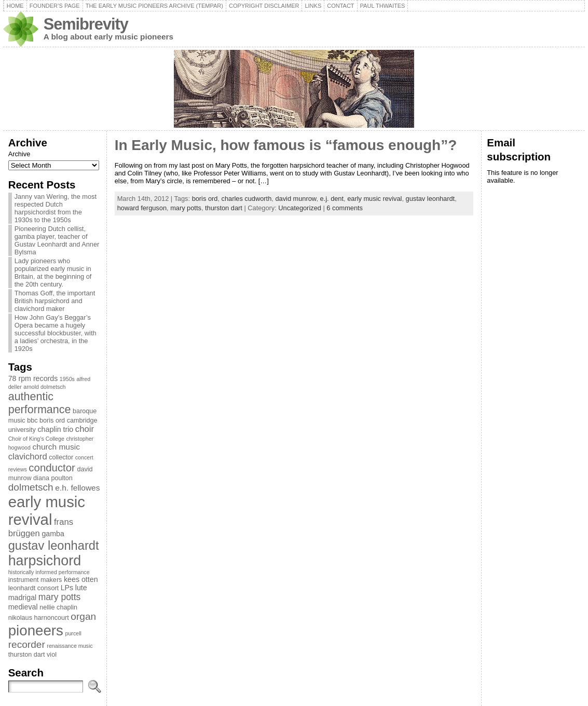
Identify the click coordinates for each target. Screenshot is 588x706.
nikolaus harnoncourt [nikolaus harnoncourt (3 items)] (39, 618)
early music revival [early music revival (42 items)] (47, 511)
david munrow (296, 199)
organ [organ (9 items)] (83, 616)
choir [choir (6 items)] (85, 429)
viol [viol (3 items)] (52, 655)
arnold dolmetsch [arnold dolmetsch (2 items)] (44, 387)
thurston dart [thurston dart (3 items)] (27, 655)
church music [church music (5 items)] (56, 447)
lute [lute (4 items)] (81, 588)
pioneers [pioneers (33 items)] (36, 630)
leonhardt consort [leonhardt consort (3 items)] (33, 588)
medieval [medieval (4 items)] (23, 607)
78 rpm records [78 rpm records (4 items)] (33, 378)
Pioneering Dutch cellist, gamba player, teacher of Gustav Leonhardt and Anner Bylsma (57, 240)
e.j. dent (332, 199)
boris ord (205, 199)
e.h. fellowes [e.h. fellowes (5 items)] (77, 488)
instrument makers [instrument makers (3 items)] (35, 580)
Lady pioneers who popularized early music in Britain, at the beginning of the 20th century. (53, 273)
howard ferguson (142, 208)
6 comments (345, 208)
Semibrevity (86, 24)
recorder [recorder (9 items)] (27, 644)
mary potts (186, 208)
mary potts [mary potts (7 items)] (60, 597)
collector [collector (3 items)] (61, 457)
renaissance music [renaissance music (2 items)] (70, 646)
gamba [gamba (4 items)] (53, 534)
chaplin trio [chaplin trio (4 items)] (56, 429)
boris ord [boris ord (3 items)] (52, 420)
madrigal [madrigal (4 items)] (23, 598)
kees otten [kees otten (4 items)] (81, 579)
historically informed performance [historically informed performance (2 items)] (49, 572)
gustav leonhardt (430, 199)
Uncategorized (300, 208)
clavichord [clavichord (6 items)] (28, 457)
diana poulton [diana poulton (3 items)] (53, 478)
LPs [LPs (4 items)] (67, 588)
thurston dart (224, 208)
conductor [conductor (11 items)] (52, 468)
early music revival (374, 199)
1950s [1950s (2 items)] (67, 379)
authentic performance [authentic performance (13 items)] (40, 403)
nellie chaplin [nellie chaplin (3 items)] (58, 607)
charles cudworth (247, 199)
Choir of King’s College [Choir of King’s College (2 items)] (36, 439)
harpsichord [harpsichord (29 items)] (45, 561)
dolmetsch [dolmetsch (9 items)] (31, 487)
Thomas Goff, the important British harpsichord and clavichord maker (55, 301)
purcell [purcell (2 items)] (73, 633)
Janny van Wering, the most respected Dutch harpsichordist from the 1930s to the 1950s (56, 208)
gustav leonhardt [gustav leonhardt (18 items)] (54, 546)
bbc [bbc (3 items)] (32, 420)
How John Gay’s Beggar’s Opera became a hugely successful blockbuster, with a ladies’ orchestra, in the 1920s (56, 333)
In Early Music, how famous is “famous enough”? (286, 145)
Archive (19, 154)
